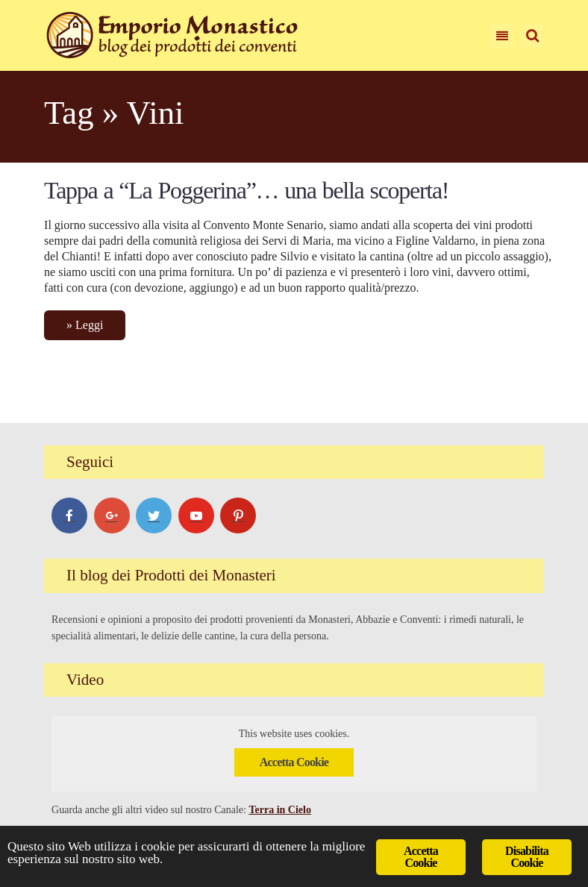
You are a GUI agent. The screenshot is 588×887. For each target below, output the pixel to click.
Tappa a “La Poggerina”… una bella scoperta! (246, 190)
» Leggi (85, 325)
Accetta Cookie (294, 763)
